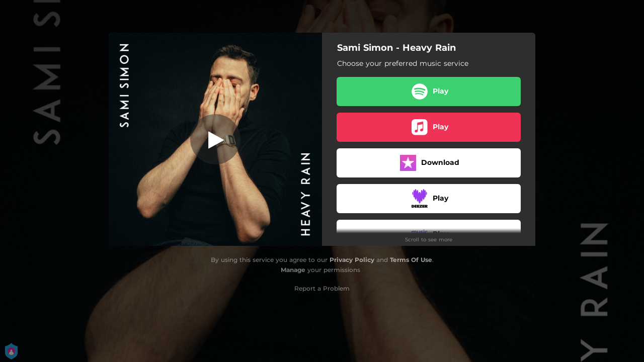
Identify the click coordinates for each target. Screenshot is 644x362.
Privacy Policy (352, 260)
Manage (293, 270)
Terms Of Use (411, 260)
